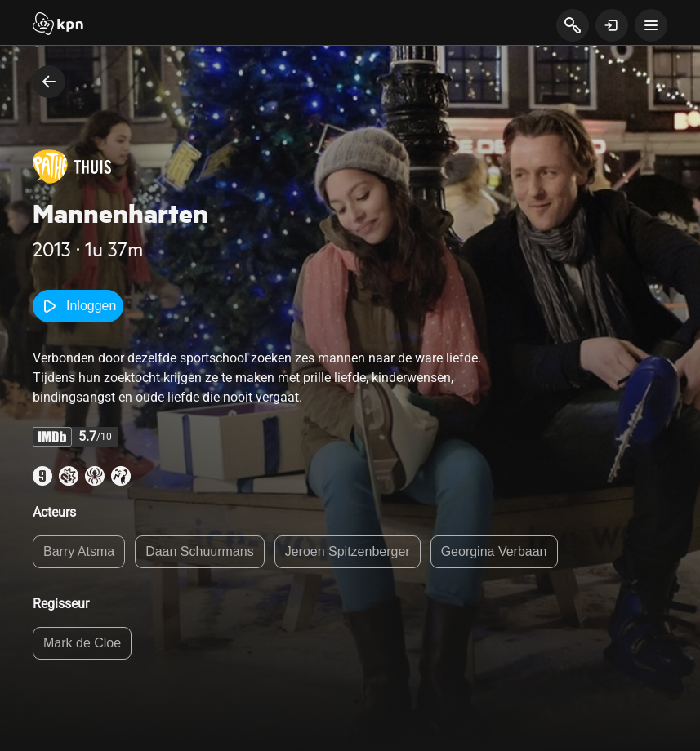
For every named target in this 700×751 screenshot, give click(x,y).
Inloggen (78, 306)
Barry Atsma (79, 551)
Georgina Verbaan (494, 551)
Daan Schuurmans (200, 551)
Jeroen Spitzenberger (348, 551)
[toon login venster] (612, 25)
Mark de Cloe (82, 643)
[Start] (58, 25)
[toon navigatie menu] (651, 25)
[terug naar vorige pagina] (49, 82)
